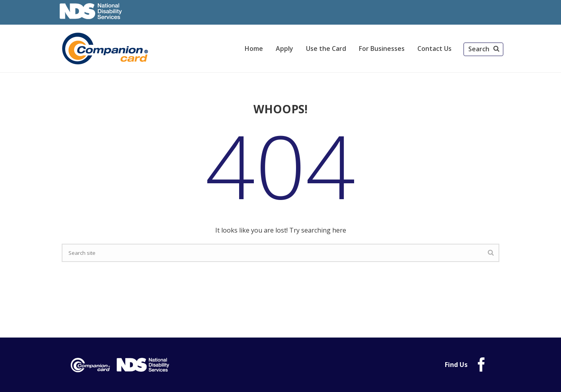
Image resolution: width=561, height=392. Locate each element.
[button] (483, 49)
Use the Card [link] (326, 49)
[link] (106, 49)
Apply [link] (284, 49)
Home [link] (254, 49)
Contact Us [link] (434, 49)
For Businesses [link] (382, 49)
